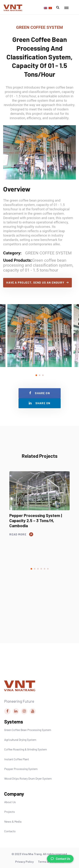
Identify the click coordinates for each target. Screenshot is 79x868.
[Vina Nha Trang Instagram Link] (24, 711)
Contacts (10, 831)
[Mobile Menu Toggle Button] (66, 8)
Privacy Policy (24, 862)
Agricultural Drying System (20, 740)
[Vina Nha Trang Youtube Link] (33, 711)
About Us (10, 802)
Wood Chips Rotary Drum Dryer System (28, 778)
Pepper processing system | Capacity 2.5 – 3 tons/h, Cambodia (36, 520)
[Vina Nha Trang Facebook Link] (7, 711)
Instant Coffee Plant (17, 759)
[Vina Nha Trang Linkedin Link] (16, 711)
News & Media (13, 821)
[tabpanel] (39, 336)
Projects (10, 812)
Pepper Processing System (21, 769)
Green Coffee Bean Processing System (28, 730)
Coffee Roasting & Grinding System (26, 749)
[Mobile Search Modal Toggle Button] (58, 8)
